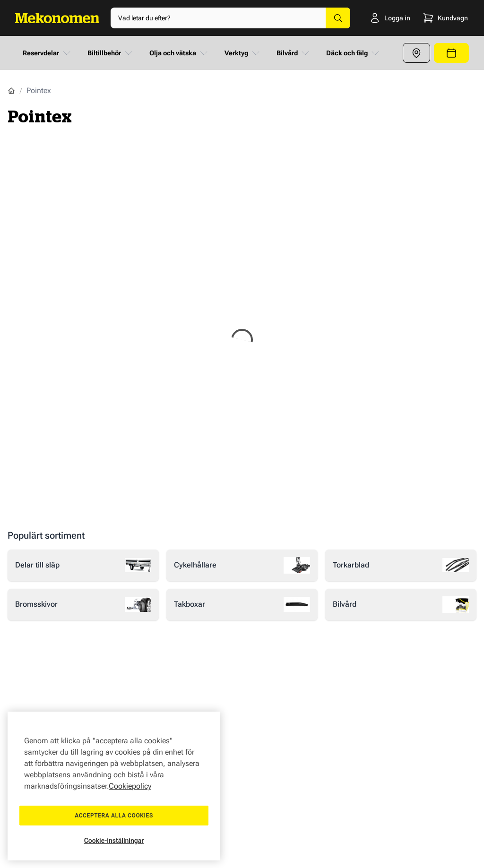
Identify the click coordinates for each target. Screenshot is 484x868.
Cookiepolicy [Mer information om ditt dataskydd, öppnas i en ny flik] (130, 786)
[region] (114, 786)
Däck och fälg (354, 53)
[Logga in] (376, 18)
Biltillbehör (111, 53)
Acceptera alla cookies (114, 816)
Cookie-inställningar (114, 841)
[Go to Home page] (57, 18)
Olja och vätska (179, 53)
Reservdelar (48, 53)
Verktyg (243, 53)
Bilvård (294, 53)
